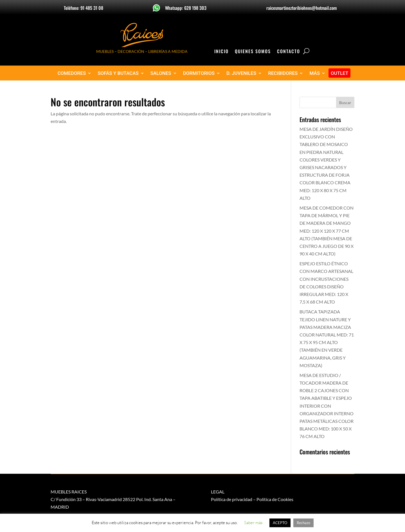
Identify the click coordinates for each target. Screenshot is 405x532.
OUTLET (340, 73)
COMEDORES (72, 73)
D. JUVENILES (241, 73)
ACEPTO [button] (280, 523)
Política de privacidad (232, 499)
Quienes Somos (253, 52)
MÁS (315, 73)
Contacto (289, 52)
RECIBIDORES (283, 73)
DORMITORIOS (199, 73)
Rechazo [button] (303, 523)
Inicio (221, 52)
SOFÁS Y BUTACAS (118, 73)
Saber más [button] (253, 523)
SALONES (161, 73)
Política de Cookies (275, 499)
